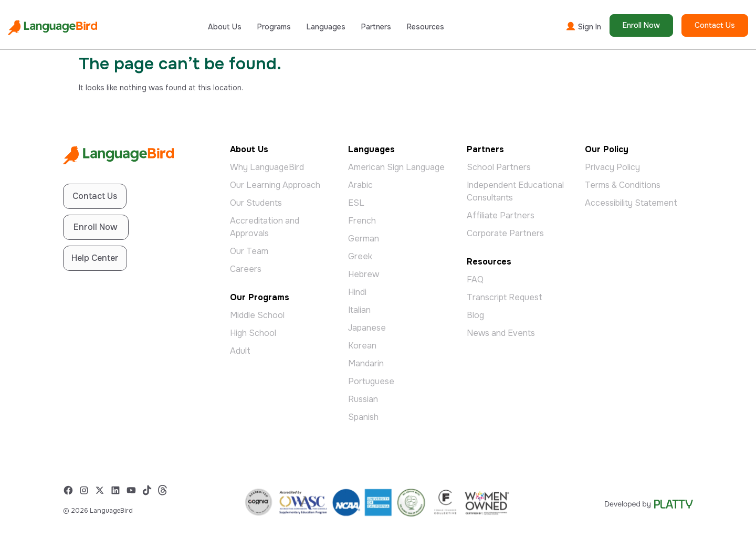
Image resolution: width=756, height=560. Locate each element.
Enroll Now (641, 25)
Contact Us (715, 25)
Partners (376, 27)
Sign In (583, 26)
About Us (225, 27)
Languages (326, 27)
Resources (426, 27)
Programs (274, 27)
